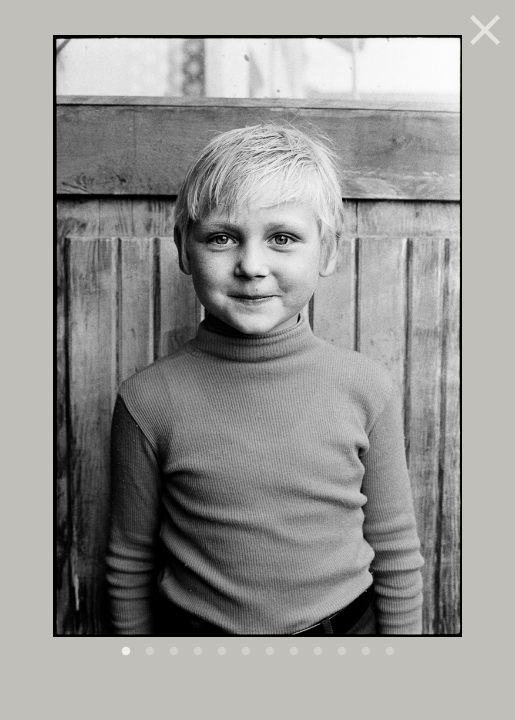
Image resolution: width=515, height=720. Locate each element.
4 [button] (198, 652)
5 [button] (222, 652)
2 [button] (150, 652)
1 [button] (126, 652)
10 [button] (342, 652)
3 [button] (174, 652)
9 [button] (318, 652)
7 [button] (270, 652)
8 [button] (294, 652)
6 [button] (246, 652)
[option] (257, 346)
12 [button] (390, 652)
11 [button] (366, 652)
